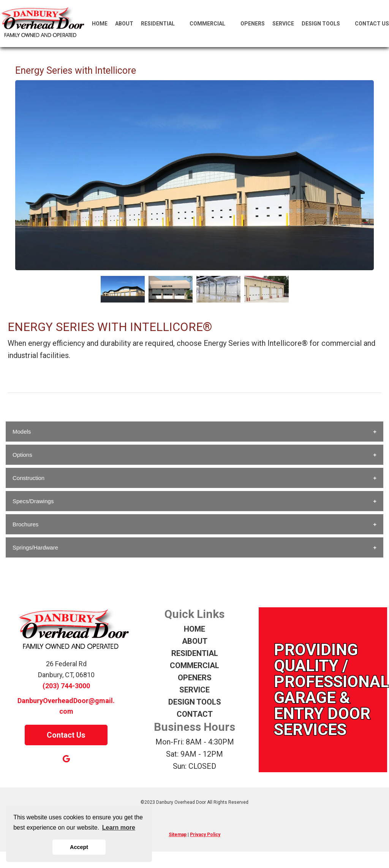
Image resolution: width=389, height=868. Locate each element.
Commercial (211, 24)
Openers (253, 24)
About (124, 24)
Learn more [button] (119, 828)
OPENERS (195, 678)
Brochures (25, 524)
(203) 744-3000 (66, 686)
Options (22, 455)
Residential (162, 24)
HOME (194, 629)
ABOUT (195, 641)
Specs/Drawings (33, 501)
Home (100, 24)
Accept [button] (79, 847)
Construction (28, 478)
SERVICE (194, 690)
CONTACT (195, 714)
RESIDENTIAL (195, 653)
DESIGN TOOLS (195, 702)
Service (283, 24)
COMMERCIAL (194, 665)
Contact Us (372, 24)
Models (22, 432)
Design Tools (325, 24)
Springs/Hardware (35, 547)
